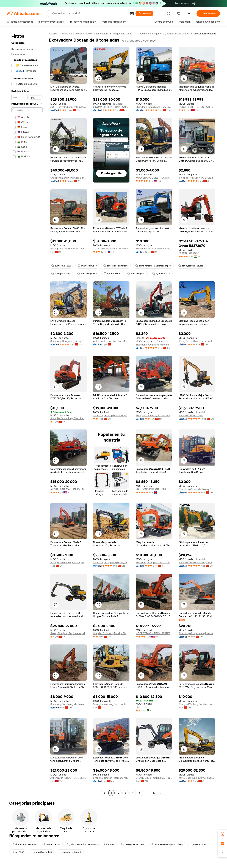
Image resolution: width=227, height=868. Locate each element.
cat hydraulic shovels (191, 266)
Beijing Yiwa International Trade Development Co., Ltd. (69, 249)
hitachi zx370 (112, 274)
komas (109, 844)
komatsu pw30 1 (87, 274)
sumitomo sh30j (61, 266)
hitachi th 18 (198, 844)
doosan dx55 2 (51, 844)
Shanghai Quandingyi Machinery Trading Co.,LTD (69, 418)
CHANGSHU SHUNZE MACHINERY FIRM (154, 778)
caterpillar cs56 (61, 274)
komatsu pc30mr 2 (70, 852)
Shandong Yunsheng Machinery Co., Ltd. (69, 704)
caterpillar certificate (116, 266)
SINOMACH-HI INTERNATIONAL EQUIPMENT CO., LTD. (111, 107)
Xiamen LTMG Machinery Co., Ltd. (197, 562)
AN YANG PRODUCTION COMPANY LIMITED (69, 778)
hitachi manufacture (24, 844)
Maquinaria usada (123, 34)
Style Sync (142, 707)
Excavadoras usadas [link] (205, 34)
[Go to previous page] (104, 793)
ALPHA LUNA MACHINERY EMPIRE (69, 489)
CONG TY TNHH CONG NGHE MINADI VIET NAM (197, 107)
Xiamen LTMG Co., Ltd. (191, 415)
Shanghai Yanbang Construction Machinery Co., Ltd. (111, 704)
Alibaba (53, 34)
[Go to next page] (161, 793)
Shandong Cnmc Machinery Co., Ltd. (197, 489)
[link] (222, 834)
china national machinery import (153, 266)
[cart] (179, 14)
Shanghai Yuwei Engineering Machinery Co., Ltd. (69, 562)
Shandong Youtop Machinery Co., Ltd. (111, 415)
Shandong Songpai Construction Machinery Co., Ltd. (154, 562)
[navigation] (27, 414)
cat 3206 (18, 852)
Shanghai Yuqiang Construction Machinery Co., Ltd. (197, 704)
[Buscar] (144, 13)
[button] (132, 13)
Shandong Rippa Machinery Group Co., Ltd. (154, 107)
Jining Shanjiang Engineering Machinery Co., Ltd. (69, 633)
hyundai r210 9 (161, 274)
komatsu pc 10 (136, 274)
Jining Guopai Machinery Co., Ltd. (197, 341)
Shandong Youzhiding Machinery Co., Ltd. (154, 345)
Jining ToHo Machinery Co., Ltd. (196, 178)
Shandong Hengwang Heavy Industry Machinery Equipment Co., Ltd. (69, 341)
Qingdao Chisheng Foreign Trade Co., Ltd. (111, 633)
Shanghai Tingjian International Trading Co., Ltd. (111, 778)
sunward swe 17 (87, 266)
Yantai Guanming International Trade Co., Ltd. (197, 778)
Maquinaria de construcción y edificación (85, 34)
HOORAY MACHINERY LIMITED (153, 633)
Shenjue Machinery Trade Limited (154, 415)
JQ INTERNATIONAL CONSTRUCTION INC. (111, 249)
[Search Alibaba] (89, 13)
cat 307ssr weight (41, 852)
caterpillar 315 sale (132, 844)
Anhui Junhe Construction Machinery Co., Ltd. (111, 341)
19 (154, 793)
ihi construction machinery (82, 844)
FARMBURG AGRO (189, 253)
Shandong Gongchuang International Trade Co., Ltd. (197, 633)
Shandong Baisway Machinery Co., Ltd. (154, 249)
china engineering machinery (167, 844)
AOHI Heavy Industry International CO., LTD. (69, 107)
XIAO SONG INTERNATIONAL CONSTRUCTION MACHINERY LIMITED (154, 489)
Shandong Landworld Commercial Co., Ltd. (69, 178)
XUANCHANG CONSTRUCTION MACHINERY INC (154, 178)
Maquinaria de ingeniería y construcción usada (163, 34)
